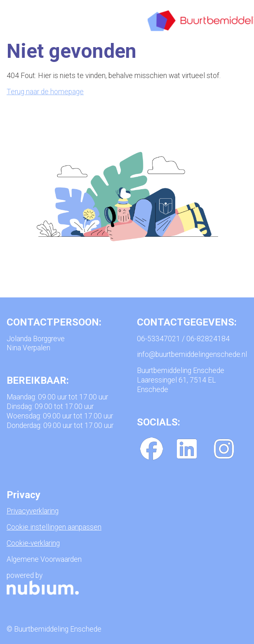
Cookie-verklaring (33, 543)
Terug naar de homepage (45, 92)
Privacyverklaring (33, 511)
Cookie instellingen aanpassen (54, 527)
